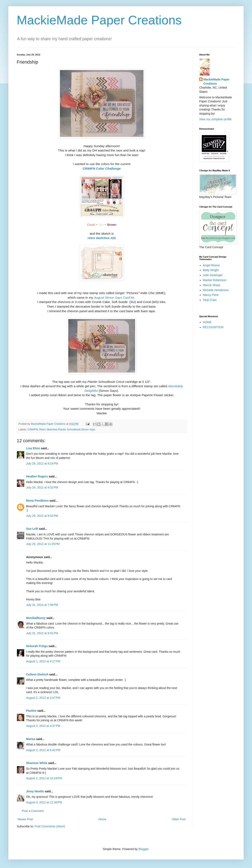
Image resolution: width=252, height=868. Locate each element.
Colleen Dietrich (37, 674)
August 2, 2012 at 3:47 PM (43, 698)
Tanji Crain (210, 300)
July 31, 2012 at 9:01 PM (42, 633)
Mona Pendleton (37, 501)
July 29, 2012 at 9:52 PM (42, 516)
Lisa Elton (33, 448)
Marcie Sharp (212, 285)
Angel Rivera (211, 265)
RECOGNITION (213, 327)
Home (102, 819)
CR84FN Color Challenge (102, 168)
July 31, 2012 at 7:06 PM (42, 605)
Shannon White (37, 763)
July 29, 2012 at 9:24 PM (42, 463)
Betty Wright (211, 270)
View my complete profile (215, 119)
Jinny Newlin (35, 791)
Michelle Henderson (216, 290)
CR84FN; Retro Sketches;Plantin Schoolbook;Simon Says (61, 430)
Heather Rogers (37, 476)
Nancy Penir (211, 295)
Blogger (143, 849)
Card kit (114, 297)
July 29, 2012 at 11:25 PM (43, 544)
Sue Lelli (32, 529)
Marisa (31, 739)
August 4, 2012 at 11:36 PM (44, 802)
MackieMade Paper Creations (99, 20)
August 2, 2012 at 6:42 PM (43, 750)
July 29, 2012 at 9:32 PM (42, 487)
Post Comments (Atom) (50, 826)
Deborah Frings (37, 646)
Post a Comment (33, 811)
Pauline (31, 711)
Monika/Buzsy (36, 618)
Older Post (179, 819)
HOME (207, 322)
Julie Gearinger (213, 275)
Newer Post (25, 819)
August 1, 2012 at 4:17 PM (43, 661)
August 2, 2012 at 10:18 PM (44, 778)
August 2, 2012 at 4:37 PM (43, 726)
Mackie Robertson (215, 280)
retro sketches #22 (102, 238)
